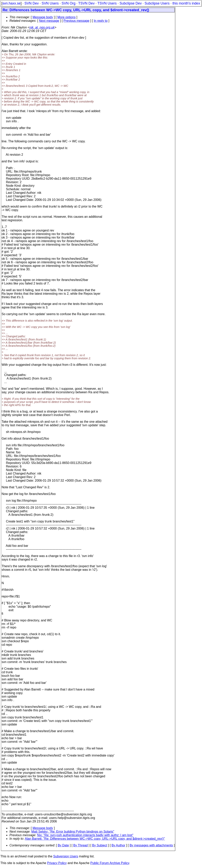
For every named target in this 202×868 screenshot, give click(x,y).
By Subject (100, 845)
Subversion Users (66, 856)
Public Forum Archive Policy (110, 863)
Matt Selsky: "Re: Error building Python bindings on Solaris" (73, 832)
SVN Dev (31, 3)
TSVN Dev (86, 3)
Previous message (77, 21)
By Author (118, 845)
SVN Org (68, 3)
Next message (49, 21)
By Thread (81, 845)
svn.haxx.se (12, 3)
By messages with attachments (151, 845)
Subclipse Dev (131, 3)
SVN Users (50, 3)
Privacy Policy (57, 863)
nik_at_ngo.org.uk (42, 27)
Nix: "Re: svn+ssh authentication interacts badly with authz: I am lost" (85, 835)
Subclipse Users (157, 3)
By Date (63, 845)
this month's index (186, 3)
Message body (43, 17)
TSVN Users (107, 3)
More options (67, 17)
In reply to (101, 21)
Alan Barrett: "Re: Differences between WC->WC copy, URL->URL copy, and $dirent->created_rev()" (95, 839)
